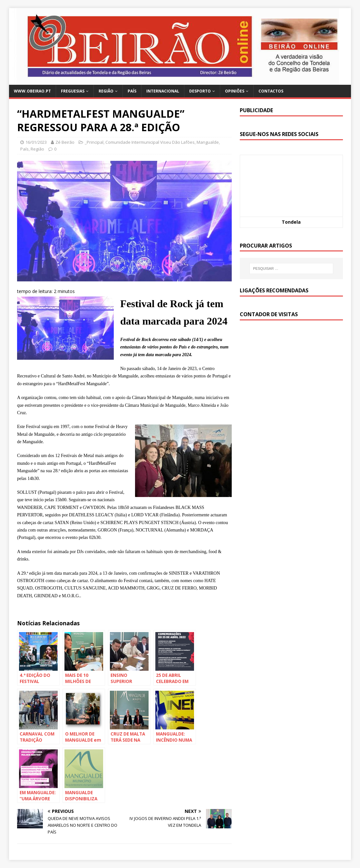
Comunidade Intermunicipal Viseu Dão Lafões (150, 142)
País (132, 91)
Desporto (200, 91)
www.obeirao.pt (32, 91)
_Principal (94, 142)
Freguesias (73, 91)
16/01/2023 (36, 142)
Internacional (163, 91)
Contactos (271, 91)
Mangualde (208, 142)
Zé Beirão (65, 142)
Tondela (291, 222)
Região (106, 91)
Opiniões (235, 91)
